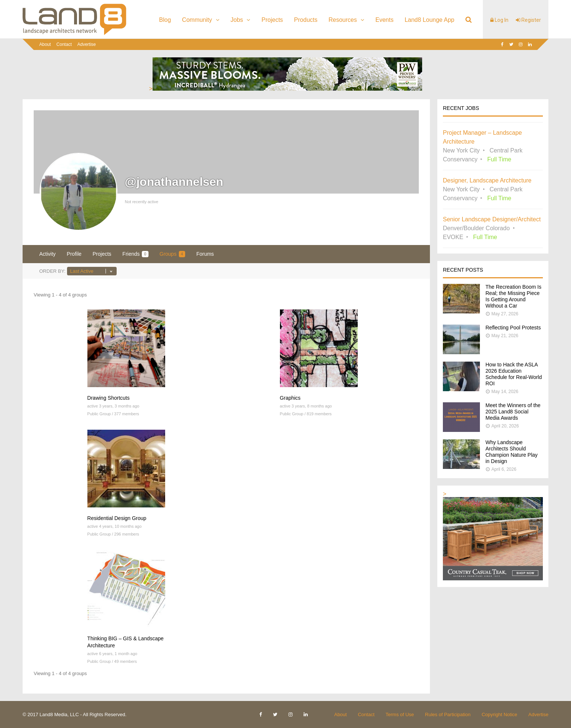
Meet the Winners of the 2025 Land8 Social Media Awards (513, 412)
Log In (499, 20)
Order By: (52, 271)
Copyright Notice (500, 714)
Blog (165, 20)
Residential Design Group (117, 518)
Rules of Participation (448, 714)
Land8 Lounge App (430, 20)
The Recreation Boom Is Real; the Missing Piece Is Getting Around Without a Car (513, 296)
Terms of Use (400, 714)
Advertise (87, 44)
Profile (74, 254)
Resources (343, 20)
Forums (205, 254)
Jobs (237, 20)
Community (197, 20)
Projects (272, 20)
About (45, 44)
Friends (136, 254)
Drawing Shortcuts (108, 398)
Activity (47, 254)
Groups (172, 254)
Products (306, 20)
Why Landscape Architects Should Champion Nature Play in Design (512, 452)
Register (528, 20)
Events (385, 20)
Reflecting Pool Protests (513, 328)
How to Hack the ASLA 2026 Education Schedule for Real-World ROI (514, 374)
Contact (64, 44)
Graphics (290, 398)
